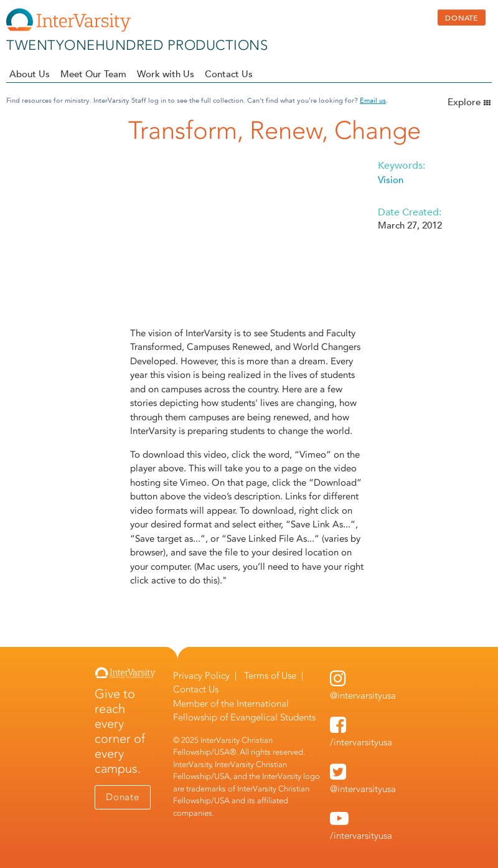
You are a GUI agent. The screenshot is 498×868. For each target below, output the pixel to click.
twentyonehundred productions (137, 45)
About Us (30, 74)
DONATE (462, 17)
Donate (123, 797)
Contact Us (229, 74)
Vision (391, 180)
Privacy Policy (201, 676)
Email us (373, 100)
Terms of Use (270, 676)
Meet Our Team (93, 74)
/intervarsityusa (361, 742)
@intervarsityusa (363, 696)
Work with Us (166, 74)
